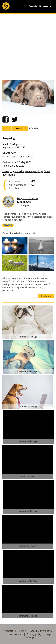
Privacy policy (34, 634)
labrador (19, 171)
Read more (46, 296)
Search (33, 6)
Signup (30, 637)
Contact (9, 631)
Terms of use (15, 634)
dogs (40, 171)
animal (29, 171)
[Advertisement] (28, 47)
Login (49, 634)
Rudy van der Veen (27, 198)
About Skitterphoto (41, 631)
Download (20, 128)
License (22, 631)
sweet (6, 171)
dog (12, 171)
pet (35, 171)
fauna (47, 171)
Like (7, 128)
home (12, 175)
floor (5, 175)
